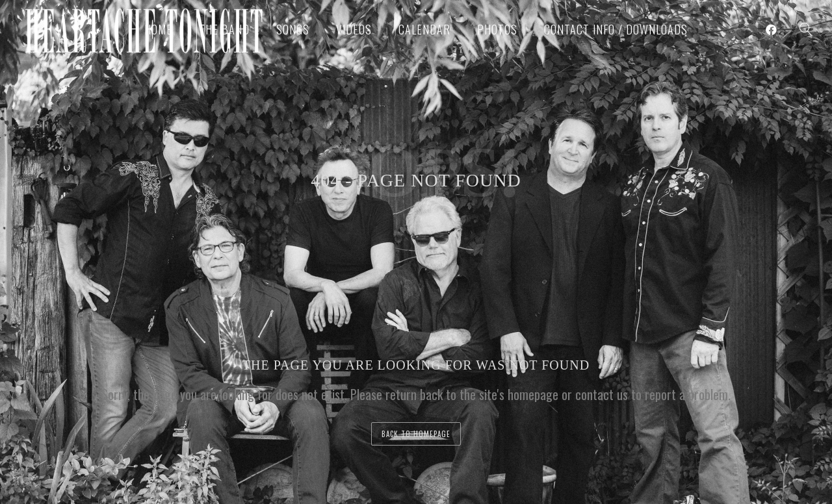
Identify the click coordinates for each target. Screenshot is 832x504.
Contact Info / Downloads (616, 29)
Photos (497, 29)
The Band (224, 29)
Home (158, 29)
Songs (293, 29)
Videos (354, 29)
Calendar (424, 29)
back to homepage (416, 434)
